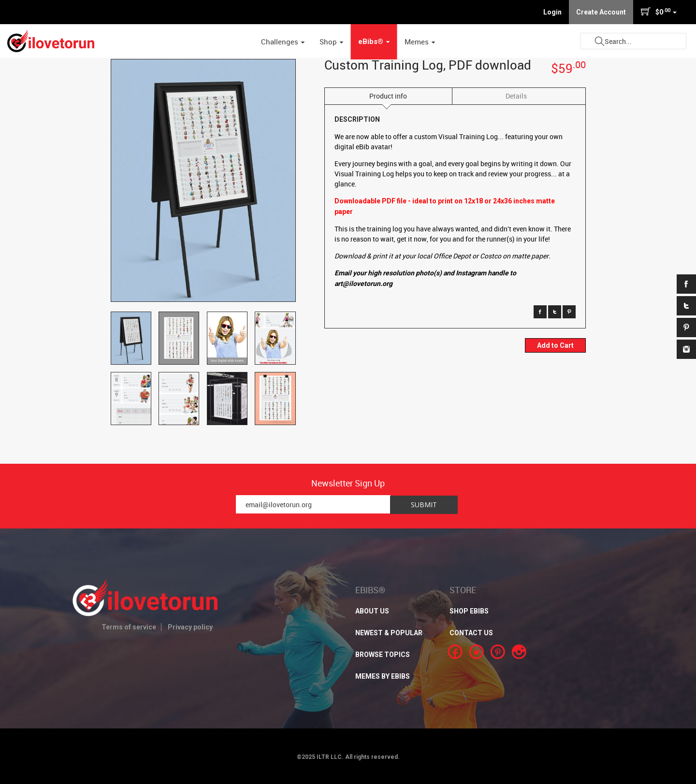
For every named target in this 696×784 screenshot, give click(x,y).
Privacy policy (190, 627)
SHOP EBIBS (469, 611)
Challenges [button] (283, 42)
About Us (372, 611)
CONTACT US (471, 633)
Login (552, 12)
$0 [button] (659, 12)
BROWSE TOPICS (383, 655)
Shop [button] (332, 42)
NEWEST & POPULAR (389, 633)
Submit (599, 41)
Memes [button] (420, 42)
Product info (388, 96)
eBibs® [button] (374, 42)
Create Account (601, 12)
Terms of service (129, 627)
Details (516, 96)
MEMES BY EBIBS (383, 676)
